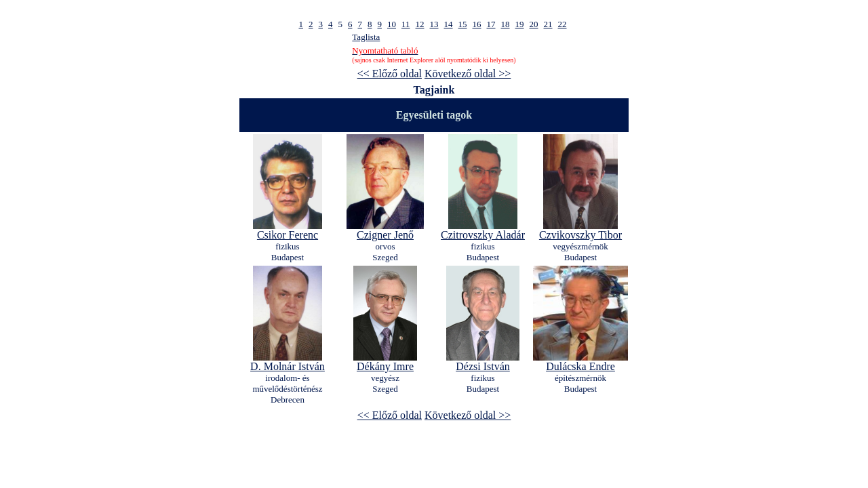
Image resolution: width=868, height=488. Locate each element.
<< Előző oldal (390, 74)
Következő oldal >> (468, 74)
